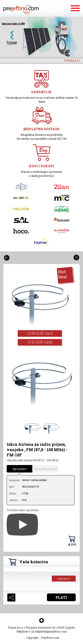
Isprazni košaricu (64, 579)
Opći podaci (19, 469)
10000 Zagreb (65, 627)
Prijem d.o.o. (16, 627)
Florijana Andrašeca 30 (40, 627)
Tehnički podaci (45, 469)
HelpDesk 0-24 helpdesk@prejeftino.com (42, 631)
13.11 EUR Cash (40, 342)
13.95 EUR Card (40, 333)
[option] (41, 37)
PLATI (61, 597)
